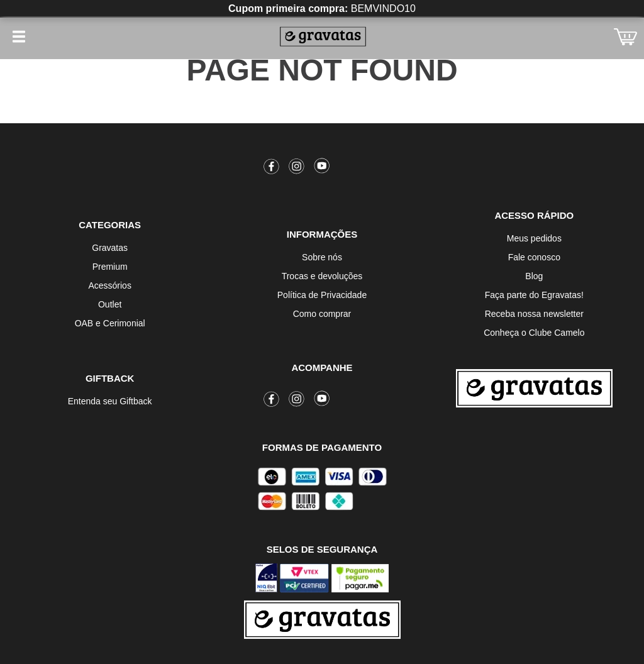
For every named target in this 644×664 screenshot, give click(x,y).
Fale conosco (534, 257)
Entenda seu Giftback (110, 401)
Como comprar (322, 314)
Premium (110, 267)
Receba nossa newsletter (534, 314)
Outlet (110, 304)
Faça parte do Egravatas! (534, 295)
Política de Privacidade (322, 295)
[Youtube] (322, 169)
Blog (534, 276)
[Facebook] (272, 169)
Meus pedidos (534, 238)
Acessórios (109, 285)
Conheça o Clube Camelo (534, 333)
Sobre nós (322, 257)
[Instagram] (297, 169)
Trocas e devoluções (322, 276)
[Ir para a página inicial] (534, 388)
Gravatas (110, 248)
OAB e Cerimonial (110, 323)
